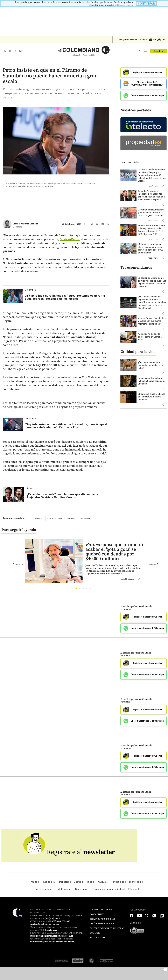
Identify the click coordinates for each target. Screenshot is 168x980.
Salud (30, 488)
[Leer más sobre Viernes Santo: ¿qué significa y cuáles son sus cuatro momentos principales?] (152, 320)
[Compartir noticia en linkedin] (108, 224)
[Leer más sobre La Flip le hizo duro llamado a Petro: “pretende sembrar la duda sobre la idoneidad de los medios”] (13, 296)
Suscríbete (158, 51)
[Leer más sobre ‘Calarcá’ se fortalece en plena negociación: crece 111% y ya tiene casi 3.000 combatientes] (152, 247)
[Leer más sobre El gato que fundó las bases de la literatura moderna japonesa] (152, 396)
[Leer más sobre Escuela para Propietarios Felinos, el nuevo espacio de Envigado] (152, 380)
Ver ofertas (126, 609)
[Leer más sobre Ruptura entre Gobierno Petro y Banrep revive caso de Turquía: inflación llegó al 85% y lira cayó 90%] (152, 229)
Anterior (18, 564)
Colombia (30, 290)
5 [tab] (91, 589)
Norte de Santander (54, 518)
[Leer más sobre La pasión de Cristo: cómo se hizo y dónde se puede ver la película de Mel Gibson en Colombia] (152, 281)
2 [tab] (80, 589)
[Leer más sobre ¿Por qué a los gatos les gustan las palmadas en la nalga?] (152, 364)
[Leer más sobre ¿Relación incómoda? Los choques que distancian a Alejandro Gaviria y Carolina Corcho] (14, 494)
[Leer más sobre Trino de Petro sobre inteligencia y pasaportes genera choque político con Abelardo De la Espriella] (152, 194)
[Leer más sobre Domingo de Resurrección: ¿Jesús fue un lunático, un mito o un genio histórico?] (152, 212)
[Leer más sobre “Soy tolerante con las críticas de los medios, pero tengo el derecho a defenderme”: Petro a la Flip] (13, 424)
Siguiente (154, 564)
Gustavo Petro (86, 518)
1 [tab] (77, 589)
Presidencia (37, 518)
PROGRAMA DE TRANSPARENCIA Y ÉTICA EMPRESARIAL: (57, 933)
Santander (71, 518)
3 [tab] (84, 589)
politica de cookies (124, 5)
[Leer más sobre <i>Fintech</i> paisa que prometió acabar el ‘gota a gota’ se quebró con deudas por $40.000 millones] (114, 570)
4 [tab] (87, 589)
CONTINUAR (146, 4)
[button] (163, 185)
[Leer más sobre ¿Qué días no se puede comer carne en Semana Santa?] (152, 336)
